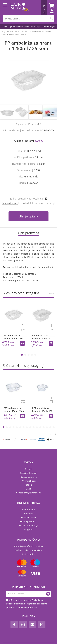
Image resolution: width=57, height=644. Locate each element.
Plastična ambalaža (17, 34)
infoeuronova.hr (33, 493)
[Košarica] (51, 5)
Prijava (50, 14)
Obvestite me (10, 203)
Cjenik (29, 489)
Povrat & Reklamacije (28, 525)
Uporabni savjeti (49, 27)
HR (44, 6)
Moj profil (29, 529)
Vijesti (27, 27)
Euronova (33, 183)
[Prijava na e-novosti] (48, 594)
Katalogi (29, 485)
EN (44, 9)
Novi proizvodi (28, 510)
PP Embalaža (31, 177)
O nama (4, 27)
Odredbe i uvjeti (28, 517)
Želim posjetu (36, 27)
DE (44, 13)
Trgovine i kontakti (16, 27)
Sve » (52, 294)
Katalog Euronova (29, 477)
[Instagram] (23, 625)
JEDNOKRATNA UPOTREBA (16, 32)
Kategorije (29, 514)
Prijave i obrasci (29, 481)
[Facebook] (14, 625)
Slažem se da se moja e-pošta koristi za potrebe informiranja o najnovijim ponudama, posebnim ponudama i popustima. (27, 604)
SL (44, 3)
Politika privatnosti (29, 521)
